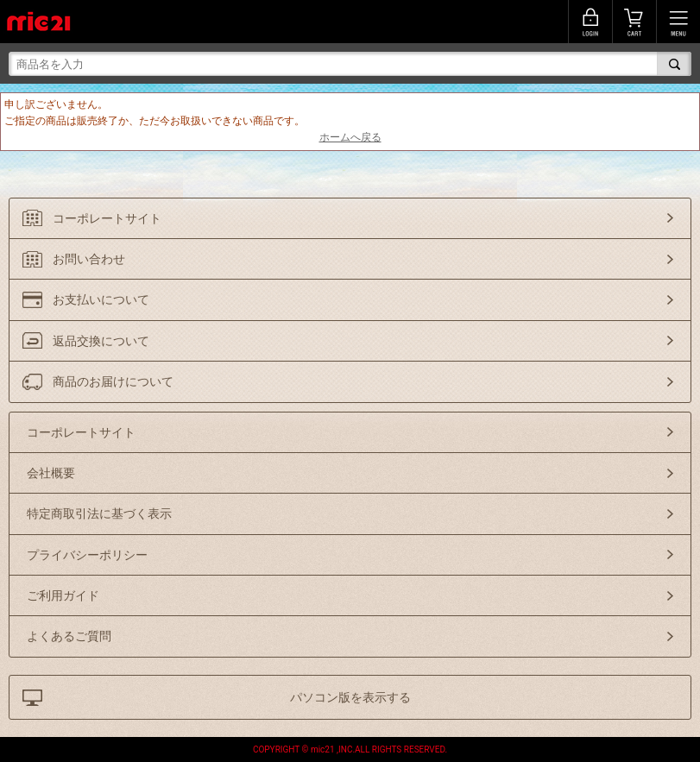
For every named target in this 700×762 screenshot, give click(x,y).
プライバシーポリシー (87, 555)
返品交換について (101, 341)
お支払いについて (101, 299)
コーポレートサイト (107, 218)
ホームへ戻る (350, 137)
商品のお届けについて (113, 381)
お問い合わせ (89, 259)
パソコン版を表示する (350, 697)
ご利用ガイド (63, 595)
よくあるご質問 (69, 636)
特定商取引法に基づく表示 (99, 513)
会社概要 (51, 473)
